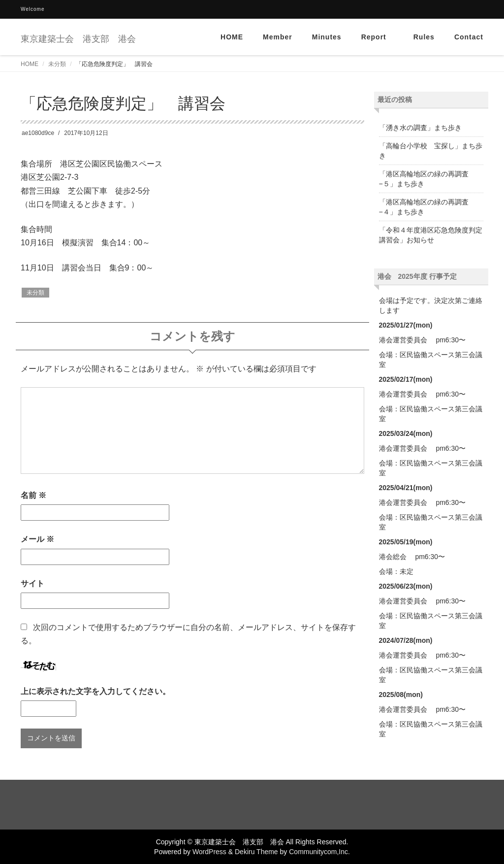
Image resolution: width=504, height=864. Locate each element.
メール (37, 539)
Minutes (327, 37)
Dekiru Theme (256, 852)
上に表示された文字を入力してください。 (95, 691)
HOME (232, 37)
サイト (32, 583)
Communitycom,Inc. (319, 852)
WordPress (209, 852)
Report (378, 37)
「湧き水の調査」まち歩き (420, 128)
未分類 (57, 64)
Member (278, 37)
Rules (424, 37)
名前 (33, 495)
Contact (469, 37)
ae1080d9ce (38, 133)
